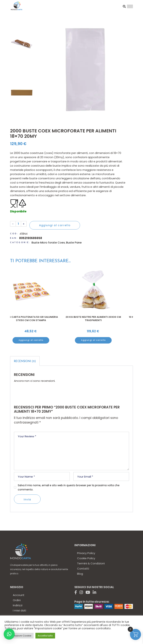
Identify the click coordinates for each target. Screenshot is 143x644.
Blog (80, 574)
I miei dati (19, 610)
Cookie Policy (86, 558)
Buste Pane (74, 242)
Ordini (17, 600)
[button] (9, 634)
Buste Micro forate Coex (48, 242)
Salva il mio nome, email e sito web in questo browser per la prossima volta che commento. (69, 487)
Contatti (83, 569)
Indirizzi (18, 605)
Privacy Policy (86, 553)
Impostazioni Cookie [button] (19, 636)
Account (19, 595)
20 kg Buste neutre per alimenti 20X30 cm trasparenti (103, 319)
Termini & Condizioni (91, 563)
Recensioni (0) (25, 361)
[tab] (25, 361)
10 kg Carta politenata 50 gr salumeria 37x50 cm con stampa (40, 319)
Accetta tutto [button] (45, 636)
